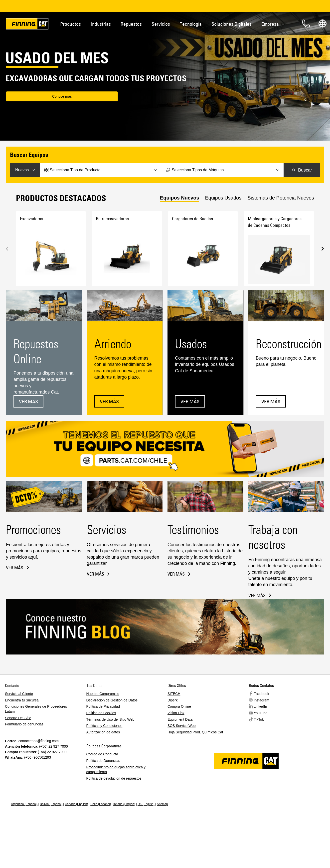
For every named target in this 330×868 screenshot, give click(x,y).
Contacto (306, 23)
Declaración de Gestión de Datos (112, 700)
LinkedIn (260, 706)
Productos (71, 24)
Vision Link (176, 713)
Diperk (172, 700)
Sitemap (162, 804)
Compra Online (179, 706)
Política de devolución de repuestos (114, 778)
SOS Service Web (182, 726)
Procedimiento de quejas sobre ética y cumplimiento (116, 770)
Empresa (270, 24)
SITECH (174, 694)
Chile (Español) (101, 804)
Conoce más (36, 97)
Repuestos (131, 24)
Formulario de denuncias (24, 724)
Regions (323, 23)
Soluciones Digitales (232, 24)
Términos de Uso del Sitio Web (110, 719)
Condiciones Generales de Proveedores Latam (36, 709)
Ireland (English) (124, 804)
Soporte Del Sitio (18, 718)
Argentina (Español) (24, 804)
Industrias (101, 24)
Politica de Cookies (101, 713)
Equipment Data (180, 719)
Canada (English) (77, 804)
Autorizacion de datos (103, 732)
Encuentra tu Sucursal (22, 700)
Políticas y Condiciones (104, 726)
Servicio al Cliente (19, 694)
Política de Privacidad (103, 706)
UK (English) (146, 804)
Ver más (28, 401)
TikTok (259, 719)
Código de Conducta (102, 754)
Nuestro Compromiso (103, 694)
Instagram (262, 700)
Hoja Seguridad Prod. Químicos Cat (195, 732)
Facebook (261, 694)
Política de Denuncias (103, 761)
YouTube (261, 713)
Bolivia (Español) (51, 804)
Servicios (161, 24)
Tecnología (191, 24)
